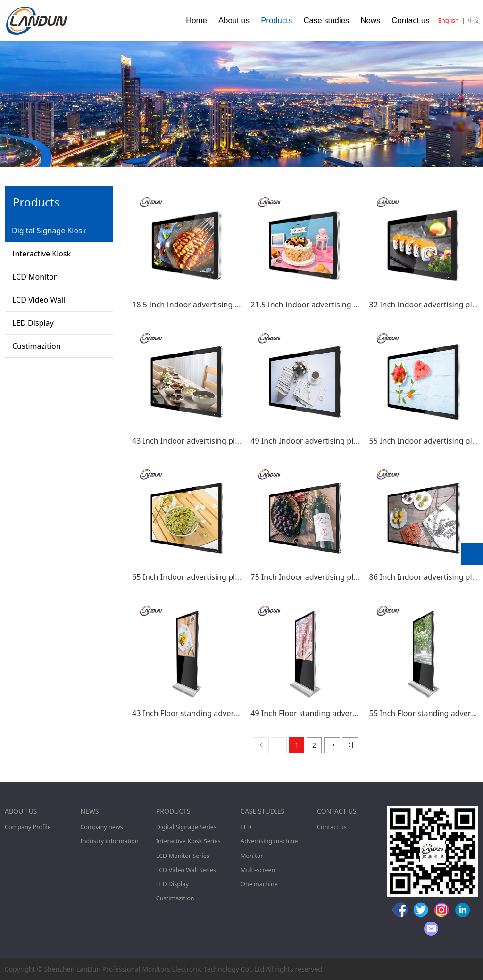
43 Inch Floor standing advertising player (205, 713)
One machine (259, 884)
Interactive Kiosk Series (188, 841)
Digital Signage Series (186, 827)
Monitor (252, 856)
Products (276, 21)
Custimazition (37, 346)
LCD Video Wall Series (186, 870)
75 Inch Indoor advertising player (310, 577)
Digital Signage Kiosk (49, 231)
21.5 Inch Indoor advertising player (313, 305)
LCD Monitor (34, 277)
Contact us (410, 21)
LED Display (33, 323)
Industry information (109, 841)
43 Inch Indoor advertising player (191, 441)
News (370, 21)
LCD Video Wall (39, 300)
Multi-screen (258, 870)
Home (196, 21)
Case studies (326, 21)
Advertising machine (269, 841)
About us (234, 21)
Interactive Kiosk (42, 254)
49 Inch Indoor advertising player (310, 441)
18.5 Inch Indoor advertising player (195, 305)
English (449, 20)
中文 (474, 20)
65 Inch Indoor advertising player (191, 577)
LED (246, 827)
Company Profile (28, 827)
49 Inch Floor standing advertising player (323, 713)
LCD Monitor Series (183, 856)
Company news (101, 827)
